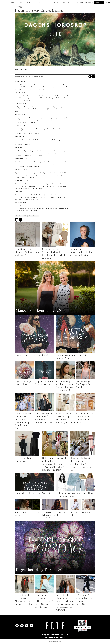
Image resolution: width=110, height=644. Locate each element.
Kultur (41, 2)
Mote (12, 2)
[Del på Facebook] (90, 77)
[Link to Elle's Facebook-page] (22, 626)
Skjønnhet (28, 2)
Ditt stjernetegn (81, 2)
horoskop (18, 216)
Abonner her (99, 3)
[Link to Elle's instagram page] (17, 626)
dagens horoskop (33, 216)
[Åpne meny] (6, 2)
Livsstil (35, 2)
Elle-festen (71, 2)
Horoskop (19, 2)
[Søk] (106, 3)
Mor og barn (61, 2)
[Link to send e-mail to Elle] (32, 626)
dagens (25, 216)
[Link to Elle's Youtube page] (27, 626)
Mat (54, 2)
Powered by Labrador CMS (55, 642)
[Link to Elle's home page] (55, 626)
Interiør (48, 2)
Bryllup (91, 2)
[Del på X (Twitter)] (93, 77)
